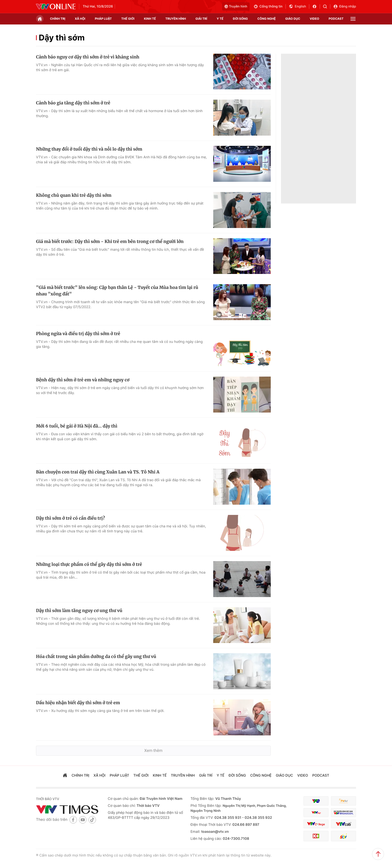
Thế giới (128, 19)
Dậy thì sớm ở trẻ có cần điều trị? (70, 518)
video (314, 19)
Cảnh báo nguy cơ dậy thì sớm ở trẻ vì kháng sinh (88, 57)
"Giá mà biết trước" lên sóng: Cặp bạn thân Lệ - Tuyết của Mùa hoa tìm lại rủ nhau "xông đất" (117, 291)
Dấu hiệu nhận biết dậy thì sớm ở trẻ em (78, 703)
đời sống (240, 19)
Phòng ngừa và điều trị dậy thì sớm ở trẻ (78, 334)
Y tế (220, 19)
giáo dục (293, 19)
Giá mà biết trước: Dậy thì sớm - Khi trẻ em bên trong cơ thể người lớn (110, 241)
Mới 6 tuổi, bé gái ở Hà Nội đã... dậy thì (77, 426)
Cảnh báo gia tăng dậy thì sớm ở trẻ (73, 103)
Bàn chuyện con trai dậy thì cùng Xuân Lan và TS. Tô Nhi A (98, 472)
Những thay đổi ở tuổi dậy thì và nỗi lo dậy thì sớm (89, 149)
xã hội (80, 19)
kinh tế (150, 19)
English (297, 6)
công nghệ (267, 19)
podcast (336, 19)
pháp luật (103, 19)
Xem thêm (153, 751)
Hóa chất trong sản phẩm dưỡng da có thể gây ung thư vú (96, 656)
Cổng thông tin (268, 6)
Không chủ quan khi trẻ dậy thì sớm (74, 195)
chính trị (58, 19)
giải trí (201, 19)
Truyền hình (236, 6)
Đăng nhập (345, 6)
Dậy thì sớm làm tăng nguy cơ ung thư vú (79, 611)
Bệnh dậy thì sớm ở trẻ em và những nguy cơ (83, 380)
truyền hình (175, 19)
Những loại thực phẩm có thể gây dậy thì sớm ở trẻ (89, 564)
